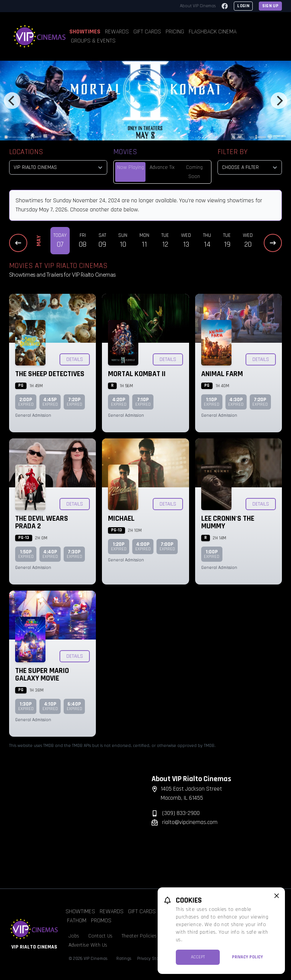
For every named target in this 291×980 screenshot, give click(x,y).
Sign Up (270, 6)
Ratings (124, 959)
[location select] (58, 167)
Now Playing (131, 167)
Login (243, 6)
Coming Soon (194, 172)
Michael (121, 518)
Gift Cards (147, 32)
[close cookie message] (277, 896)
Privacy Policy (247, 957)
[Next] (279, 101)
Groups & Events (93, 41)
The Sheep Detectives (50, 374)
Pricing (175, 32)
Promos (101, 921)
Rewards (117, 32)
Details (75, 359)
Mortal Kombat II (137, 374)
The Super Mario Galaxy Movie (42, 674)
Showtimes (85, 32)
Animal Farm (222, 374)
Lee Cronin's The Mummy (228, 522)
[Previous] (12, 101)
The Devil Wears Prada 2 (42, 522)
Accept (198, 957)
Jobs (74, 936)
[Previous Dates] (18, 243)
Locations (26, 152)
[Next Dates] (273, 243)
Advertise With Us (88, 945)
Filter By (232, 152)
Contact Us (100, 936)
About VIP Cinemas (198, 6)
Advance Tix (162, 167)
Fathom (77, 921)
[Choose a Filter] (250, 167)
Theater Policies (139, 936)
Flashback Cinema (213, 32)
